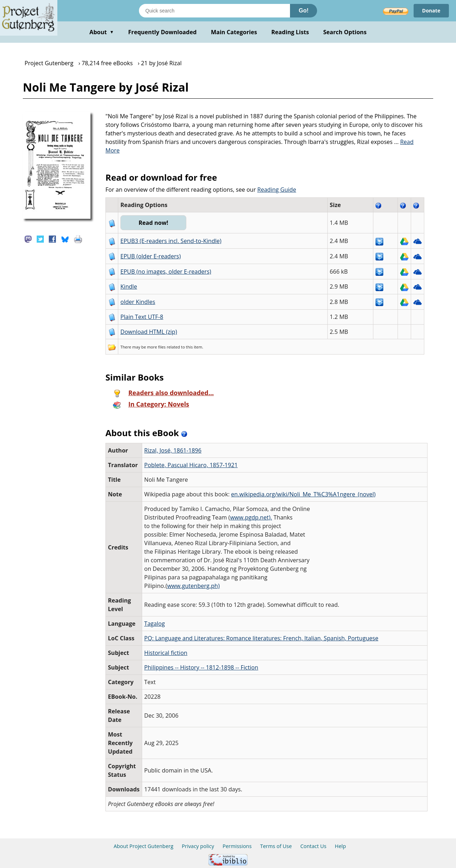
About (102, 32)
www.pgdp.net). (251, 517)
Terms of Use (276, 846)
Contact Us (313, 846)
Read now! (153, 223)
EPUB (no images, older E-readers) (166, 272)
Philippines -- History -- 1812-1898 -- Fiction (201, 667)
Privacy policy (198, 846)
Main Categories (234, 32)
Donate (431, 11)
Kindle (129, 286)
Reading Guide (277, 190)
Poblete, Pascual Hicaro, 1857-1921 (191, 465)
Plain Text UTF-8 (142, 317)
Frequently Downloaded (162, 32)
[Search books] (214, 11)
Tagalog (155, 624)
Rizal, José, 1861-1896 (173, 450)
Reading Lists (290, 32)
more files (156, 347)
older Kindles (138, 302)
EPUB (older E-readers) (151, 256)
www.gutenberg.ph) (193, 586)
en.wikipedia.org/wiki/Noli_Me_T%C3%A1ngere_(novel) (304, 494)
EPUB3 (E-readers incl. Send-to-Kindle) (171, 241)
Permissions (237, 846)
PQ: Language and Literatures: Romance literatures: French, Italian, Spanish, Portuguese (261, 638)
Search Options (345, 32)
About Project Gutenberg (144, 846)
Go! (304, 11)
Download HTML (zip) (149, 332)
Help (340, 846)
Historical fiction (166, 653)
